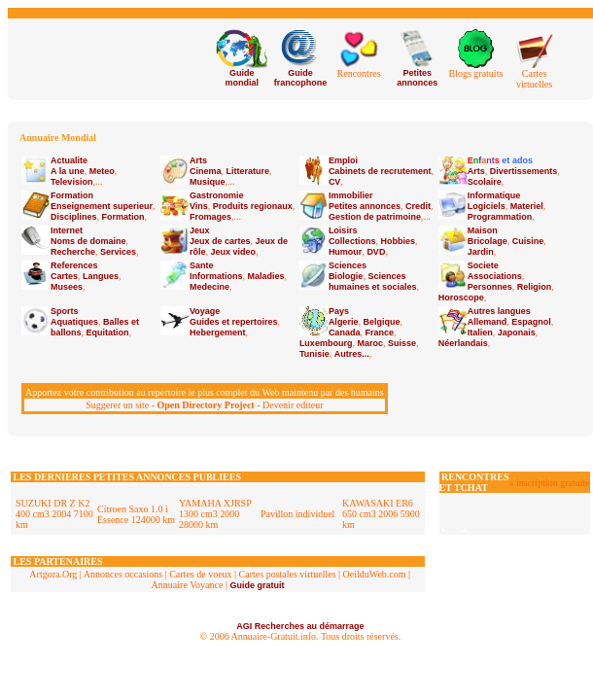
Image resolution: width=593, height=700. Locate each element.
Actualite (69, 160)
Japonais (517, 332)
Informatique (494, 195)
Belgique (381, 322)
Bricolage (488, 241)
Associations (495, 276)
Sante (202, 265)
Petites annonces (417, 78)
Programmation (500, 217)
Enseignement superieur (102, 206)
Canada (345, 332)
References (74, 265)
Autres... (352, 354)
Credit (418, 206)
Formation (72, 195)
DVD (376, 252)
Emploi (343, 160)
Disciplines (74, 217)
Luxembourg (326, 343)
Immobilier (351, 195)
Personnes (490, 287)
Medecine (209, 287)
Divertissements (524, 171)
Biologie (346, 276)
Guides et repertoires (234, 322)
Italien (480, 332)
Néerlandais (463, 343)
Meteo (102, 171)
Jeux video (233, 252)
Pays (339, 311)
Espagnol (531, 322)
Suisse (402, 343)
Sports (65, 311)
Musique (208, 182)
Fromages (210, 217)
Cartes (64, 276)
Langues (101, 276)
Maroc (370, 343)
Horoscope (461, 297)
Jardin (481, 252)
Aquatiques (74, 322)
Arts (198, 160)
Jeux (200, 230)
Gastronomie (217, 195)
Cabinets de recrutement (380, 171)
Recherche (73, 252)
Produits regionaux (253, 206)
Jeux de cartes (220, 241)
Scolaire (485, 182)
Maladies (265, 276)
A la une (68, 171)
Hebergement (218, 332)
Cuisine (528, 241)
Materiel (527, 206)
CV (335, 182)
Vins (199, 206)
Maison (483, 230)
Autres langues (499, 311)
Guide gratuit (257, 585)
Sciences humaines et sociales (373, 281)
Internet (67, 230)
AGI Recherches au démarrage (300, 626)
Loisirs (343, 230)
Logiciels (487, 206)
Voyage (205, 311)
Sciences (348, 265)
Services (118, 252)
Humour (346, 252)
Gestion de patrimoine (375, 217)
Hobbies (398, 241)
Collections (352, 241)
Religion (535, 287)
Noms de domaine (88, 241)
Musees (67, 287)
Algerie (344, 322)
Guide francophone (301, 78)
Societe (483, 265)
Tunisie (314, 354)
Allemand (488, 322)
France (379, 332)
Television (71, 182)
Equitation (108, 332)
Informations (216, 276)
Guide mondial (242, 78)
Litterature (247, 171)
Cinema (206, 171)
